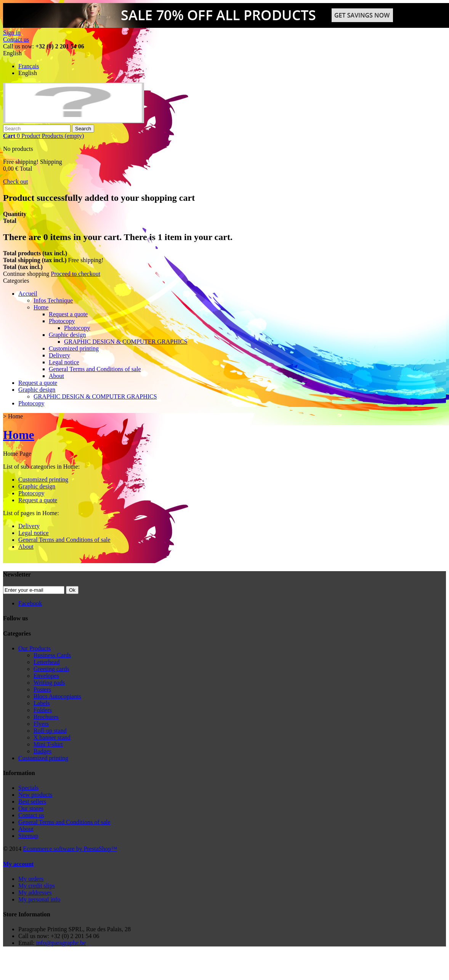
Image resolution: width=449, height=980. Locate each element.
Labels (42, 703)
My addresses (35, 893)
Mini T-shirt (48, 744)
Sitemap (28, 836)
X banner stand (52, 737)
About (56, 376)
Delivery (59, 355)
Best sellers (32, 801)
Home (41, 307)
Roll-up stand (50, 731)
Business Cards (52, 655)
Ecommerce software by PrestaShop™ (70, 849)
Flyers (41, 724)
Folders (43, 710)
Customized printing (74, 348)
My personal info (39, 899)
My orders (31, 879)
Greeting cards (51, 669)
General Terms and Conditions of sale (95, 369)
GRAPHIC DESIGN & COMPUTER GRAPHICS (126, 342)
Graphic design (67, 335)
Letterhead (47, 662)
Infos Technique (53, 300)
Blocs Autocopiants (57, 696)
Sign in (12, 33)
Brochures (46, 717)
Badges (42, 751)
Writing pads (49, 683)
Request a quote (68, 314)
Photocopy (62, 321)
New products (35, 795)
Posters (42, 689)
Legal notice (64, 362)
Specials (28, 788)
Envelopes (46, 676)
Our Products (34, 648)
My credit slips (37, 886)
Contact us (16, 39)
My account (18, 864)
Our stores (31, 808)
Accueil (28, 294)
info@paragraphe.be (61, 943)
